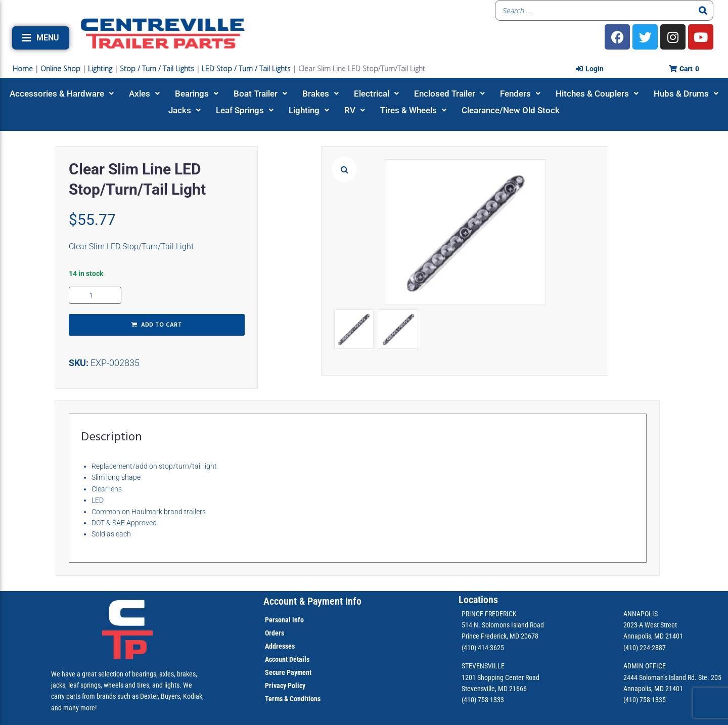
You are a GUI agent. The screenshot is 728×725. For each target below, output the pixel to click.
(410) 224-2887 (645, 648)
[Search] (703, 10)
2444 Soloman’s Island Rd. (660, 677)
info (297, 620)
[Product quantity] (95, 295)
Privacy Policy (285, 686)
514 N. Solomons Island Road (503, 625)
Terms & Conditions (293, 699)
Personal (278, 620)
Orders (275, 633)
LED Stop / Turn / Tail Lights (246, 69)
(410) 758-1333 (483, 700)
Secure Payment (288, 672)
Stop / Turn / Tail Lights (157, 69)
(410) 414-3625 (483, 648)
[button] (41, 38)
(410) (631, 700)
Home (23, 69)
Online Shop (60, 69)
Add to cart (162, 325)
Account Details (287, 659)
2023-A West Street (650, 625)
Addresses (280, 646)
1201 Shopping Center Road (500, 677)
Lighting (100, 69)
